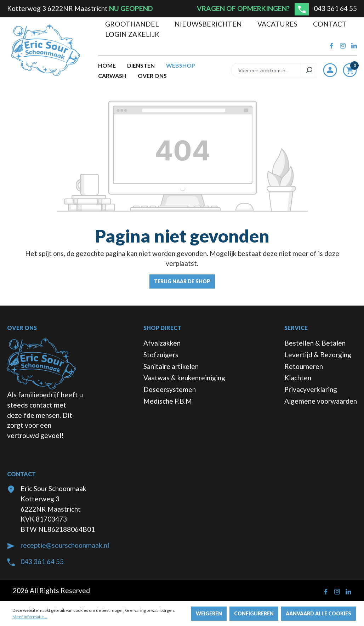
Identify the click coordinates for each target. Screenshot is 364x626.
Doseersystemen (170, 389)
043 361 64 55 (335, 8)
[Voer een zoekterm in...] (266, 70)
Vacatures (278, 24)
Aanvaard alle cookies (318, 613)
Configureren (254, 613)
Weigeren (209, 613)
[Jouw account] (330, 70)
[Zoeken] (309, 70)
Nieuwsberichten (209, 24)
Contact (330, 24)
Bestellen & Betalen (315, 343)
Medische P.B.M (168, 401)
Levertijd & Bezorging (318, 355)
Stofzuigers (161, 355)
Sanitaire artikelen (171, 366)
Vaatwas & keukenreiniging (184, 378)
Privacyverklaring (311, 389)
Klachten (298, 378)
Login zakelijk (132, 34)
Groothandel (133, 24)
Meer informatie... (30, 617)
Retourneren (304, 366)
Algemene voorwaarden (321, 401)
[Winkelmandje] (350, 72)
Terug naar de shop (182, 281)
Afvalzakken (162, 343)
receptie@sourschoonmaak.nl (65, 545)
